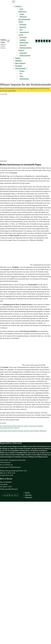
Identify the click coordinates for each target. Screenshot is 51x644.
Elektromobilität (4, 431)
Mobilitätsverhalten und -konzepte (20, 426)
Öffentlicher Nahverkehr (18, 431)
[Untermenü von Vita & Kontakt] (26, 68)
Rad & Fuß (16, 428)
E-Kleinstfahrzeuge (7, 426)
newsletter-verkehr (33, 426)
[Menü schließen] (14, 2)
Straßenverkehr (43, 431)
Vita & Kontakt (20, 68)
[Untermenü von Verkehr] (21, 6)
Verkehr (18, 6)
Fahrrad (10, 431)
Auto (1, 426)
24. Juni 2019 (3, 423)
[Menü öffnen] (8, 41)
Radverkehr (26, 431)
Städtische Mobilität (34, 431)
